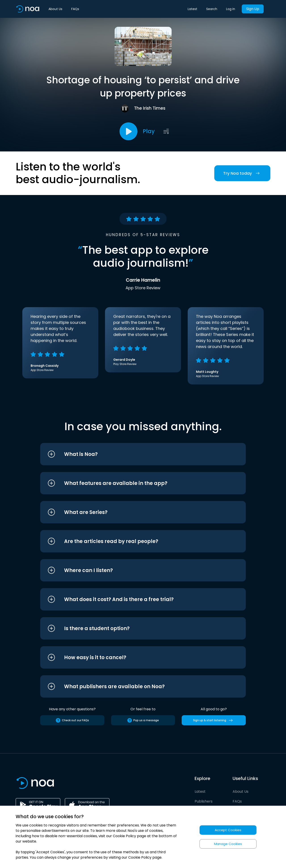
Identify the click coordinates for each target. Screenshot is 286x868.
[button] (135, 454)
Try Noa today (242, 173)
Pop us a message (143, 720)
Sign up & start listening (214, 720)
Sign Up (253, 9)
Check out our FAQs (72, 720)
